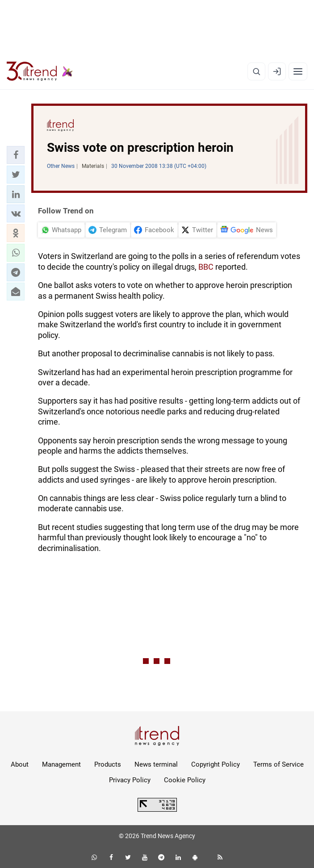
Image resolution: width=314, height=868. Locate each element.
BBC (206, 267)
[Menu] (298, 71)
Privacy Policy (130, 780)
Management (61, 764)
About (20, 764)
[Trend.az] (40, 71)
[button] (16, 155)
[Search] (256, 71)
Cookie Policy (185, 780)
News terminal (156, 764)
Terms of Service (278, 764)
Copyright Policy (216, 764)
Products (108, 764)
